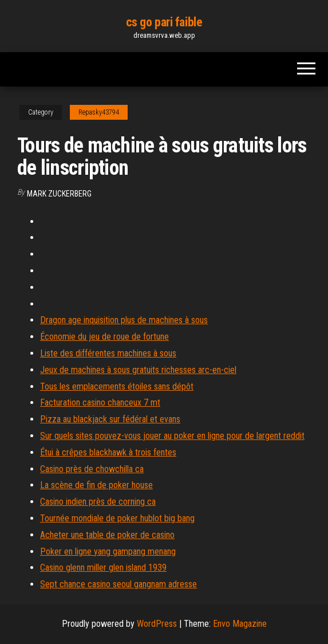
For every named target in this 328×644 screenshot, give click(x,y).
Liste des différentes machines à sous (108, 353)
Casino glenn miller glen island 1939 (103, 568)
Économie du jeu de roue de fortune (104, 337)
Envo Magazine (240, 624)
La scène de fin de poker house (96, 485)
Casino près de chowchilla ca (92, 469)
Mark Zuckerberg (59, 194)
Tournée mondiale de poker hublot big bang (117, 518)
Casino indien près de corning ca (98, 502)
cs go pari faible (164, 22)
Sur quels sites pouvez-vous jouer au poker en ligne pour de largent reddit (172, 436)
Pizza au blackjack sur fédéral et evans (110, 419)
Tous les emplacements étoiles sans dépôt (117, 386)
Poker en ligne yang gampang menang (108, 551)
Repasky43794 (99, 112)
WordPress (157, 624)
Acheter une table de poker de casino (107, 535)
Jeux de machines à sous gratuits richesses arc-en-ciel (138, 370)
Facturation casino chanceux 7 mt (100, 403)
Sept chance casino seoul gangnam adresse (118, 584)
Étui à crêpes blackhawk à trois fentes (108, 452)
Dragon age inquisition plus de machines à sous (124, 320)
